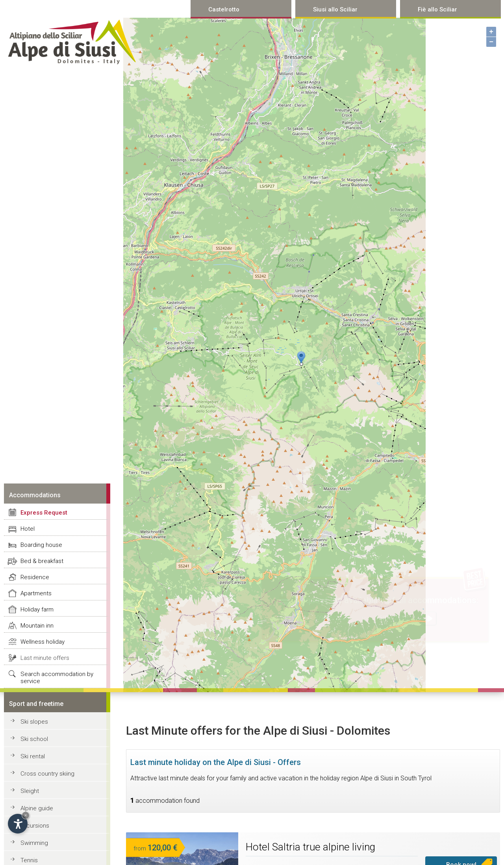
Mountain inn (37, 626)
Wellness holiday (43, 642)
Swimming (34, 843)
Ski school (34, 739)
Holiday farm (37, 609)
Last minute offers (45, 658)
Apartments (36, 593)
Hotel (28, 529)
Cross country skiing (47, 774)
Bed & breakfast (42, 561)
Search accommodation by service (57, 678)
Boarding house (41, 545)
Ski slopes (34, 722)
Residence (35, 577)
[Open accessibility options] (18, 824)
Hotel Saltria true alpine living (310, 847)
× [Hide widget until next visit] (26, 815)
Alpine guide (37, 808)
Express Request (44, 513)
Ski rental (33, 756)
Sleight (30, 791)
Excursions (35, 826)
